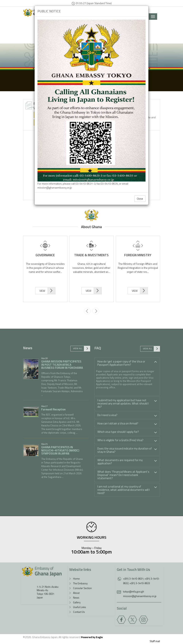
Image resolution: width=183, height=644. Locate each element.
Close (140, 199)
